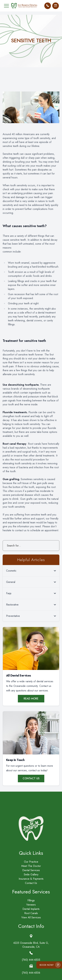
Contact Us (31, 778)
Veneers (31, 905)
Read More (31, 699)
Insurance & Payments (31, 879)
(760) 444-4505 (31, 960)
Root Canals (31, 913)
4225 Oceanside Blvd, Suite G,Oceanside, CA (31, 945)
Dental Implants (31, 909)
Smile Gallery (31, 875)
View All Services (31, 918)
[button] (6, 6)
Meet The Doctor (31, 866)
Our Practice (31, 862)
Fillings (31, 900)
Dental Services (31, 870)
